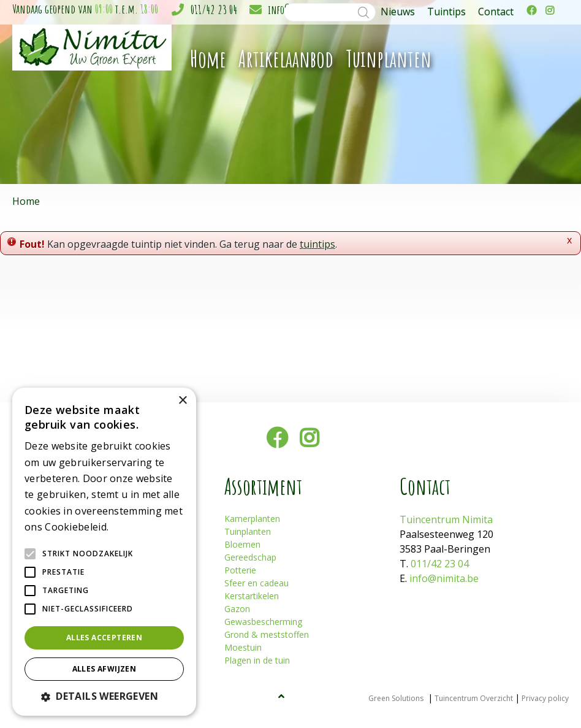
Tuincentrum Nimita (446, 519)
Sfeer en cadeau (256, 583)
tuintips (317, 244)
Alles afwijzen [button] (104, 669)
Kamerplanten (252, 519)
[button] (104, 696)
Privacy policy (545, 698)
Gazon (237, 609)
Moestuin (243, 647)
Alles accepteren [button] (104, 638)
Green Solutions (396, 698)
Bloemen (242, 544)
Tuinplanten (248, 531)
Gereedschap (250, 557)
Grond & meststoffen (267, 634)
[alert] (104, 552)
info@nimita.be (444, 578)
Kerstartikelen (252, 596)
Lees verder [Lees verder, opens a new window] (132, 528)
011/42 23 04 (214, 10)
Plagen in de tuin (257, 660)
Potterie (240, 570)
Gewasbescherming (263, 622)
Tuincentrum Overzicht (474, 698)
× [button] (182, 401)
